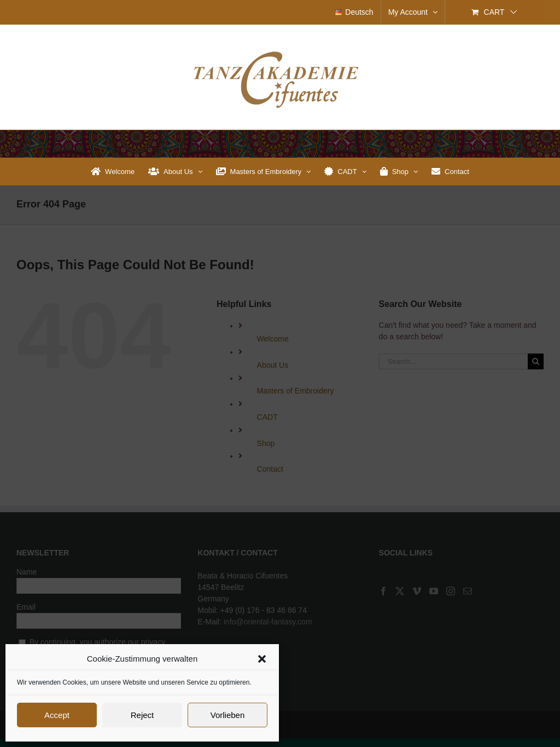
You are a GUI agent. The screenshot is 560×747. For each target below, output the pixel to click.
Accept (57, 715)
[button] (262, 659)
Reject (142, 715)
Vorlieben (228, 715)
